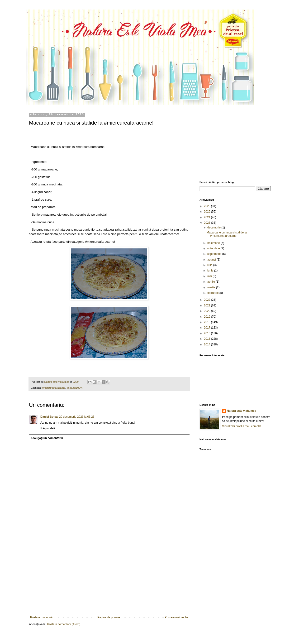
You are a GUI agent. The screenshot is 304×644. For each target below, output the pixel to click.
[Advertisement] (109, 580)
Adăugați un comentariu (47, 438)
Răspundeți (48, 428)
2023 (208, 223)
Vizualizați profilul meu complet (242, 426)
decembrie (214, 228)
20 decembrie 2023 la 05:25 (77, 417)
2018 (208, 322)
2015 (208, 339)
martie (212, 287)
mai (210, 276)
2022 (208, 300)
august (212, 260)
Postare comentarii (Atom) (64, 624)
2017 (208, 328)
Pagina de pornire (109, 617)
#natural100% (75, 388)
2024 (208, 217)
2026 (208, 206)
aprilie (211, 282)
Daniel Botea (49, 417)
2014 (208, 344)
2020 (208, 311)
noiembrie (214, 243)
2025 (208, 212)
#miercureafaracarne (53, 388)
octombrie (214, 248)
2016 (208, 333)
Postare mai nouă (41, 617)
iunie (211, 271)
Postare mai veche (177, 617)
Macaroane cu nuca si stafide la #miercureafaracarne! (227, 234)
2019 (208, 317)
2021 (208, 305)
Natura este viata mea (241, 411)
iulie (210, 265)
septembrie (215, 254)
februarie (213, 293)
